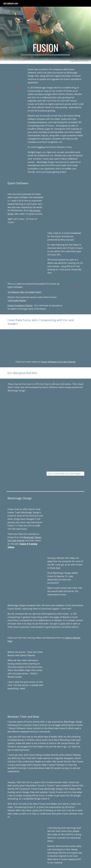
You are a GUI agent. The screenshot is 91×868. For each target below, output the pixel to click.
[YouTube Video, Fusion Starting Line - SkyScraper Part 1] (26, 443)
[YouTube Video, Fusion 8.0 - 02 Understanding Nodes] (65, 517)
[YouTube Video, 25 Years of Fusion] (65, 202)
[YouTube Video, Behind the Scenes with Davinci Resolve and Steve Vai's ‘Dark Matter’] (65, 660)
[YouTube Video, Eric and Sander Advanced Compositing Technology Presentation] (26, 343)
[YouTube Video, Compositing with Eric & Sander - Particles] (65, 343)
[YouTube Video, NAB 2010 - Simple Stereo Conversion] (26, 412)
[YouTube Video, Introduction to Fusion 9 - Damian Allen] (26, 838)
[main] (45, 49)
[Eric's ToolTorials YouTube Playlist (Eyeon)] (65, 474)
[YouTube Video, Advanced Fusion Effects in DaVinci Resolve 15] (26, 566)
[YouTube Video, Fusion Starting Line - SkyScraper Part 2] (65, 443)
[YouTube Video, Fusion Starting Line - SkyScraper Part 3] (26, 475)
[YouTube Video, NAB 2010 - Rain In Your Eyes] (65, 412)
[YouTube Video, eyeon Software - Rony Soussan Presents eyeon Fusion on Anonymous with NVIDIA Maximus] (26, 241)
